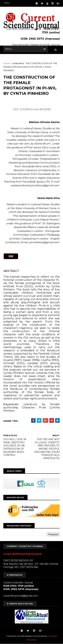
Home (7, 63)
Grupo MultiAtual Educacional (22, 554)
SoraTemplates (24, 636)
